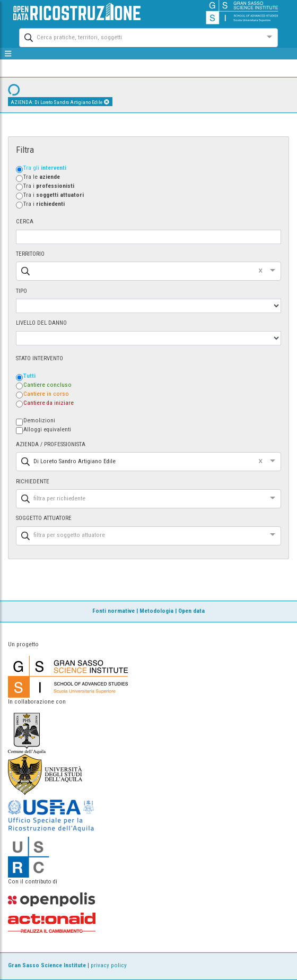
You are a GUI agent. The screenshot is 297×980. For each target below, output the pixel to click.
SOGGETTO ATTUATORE (44, 518)
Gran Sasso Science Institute (47, 965)
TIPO (21, 291)
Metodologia (156, 611)
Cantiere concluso (47, 385)
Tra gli (45, 168)
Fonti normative (113, 611)
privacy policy (109, 965)
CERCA (25, 222)
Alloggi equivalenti (47, 430)
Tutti (29, 376)
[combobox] (139, 36)
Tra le (42, 177)
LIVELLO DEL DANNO (41, 323)
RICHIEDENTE (33, 482)
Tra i (49, 186)
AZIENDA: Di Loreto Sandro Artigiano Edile (60, 102)
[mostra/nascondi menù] (8, 54)
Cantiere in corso (46, 394)
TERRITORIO (30, 254)
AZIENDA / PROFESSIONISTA (51, 444)
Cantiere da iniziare (49, 403)
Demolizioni (39, 420)
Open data (191, 611)
